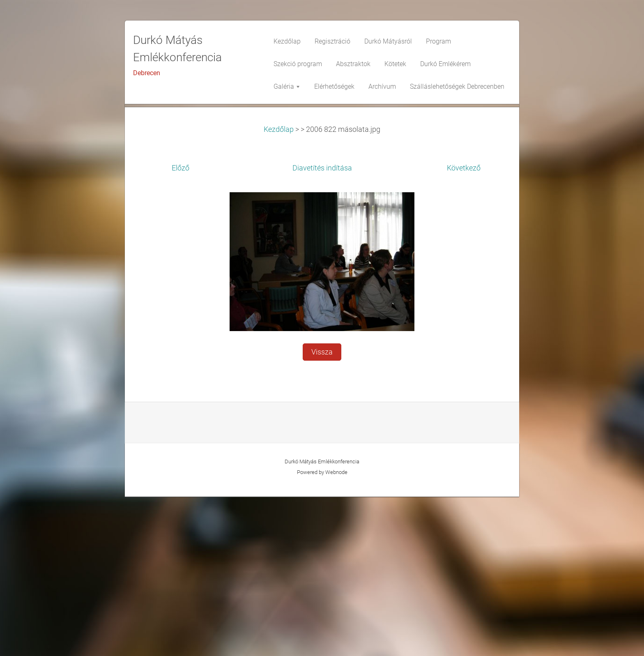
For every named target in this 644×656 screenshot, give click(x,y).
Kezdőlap (279, 289)
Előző (181, 327)
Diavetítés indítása (322, 327)
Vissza (322, 511)
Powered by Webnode (322, 632)
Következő (464, 327)
